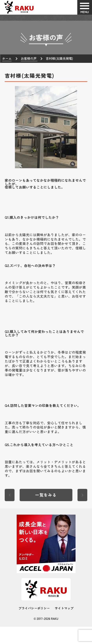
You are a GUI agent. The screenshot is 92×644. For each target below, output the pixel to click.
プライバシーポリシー (34, 608)
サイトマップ (64, 608)
